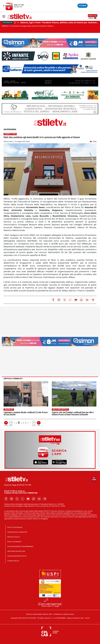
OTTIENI (83, 6)
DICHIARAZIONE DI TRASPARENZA (20, 546)
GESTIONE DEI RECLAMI (16, 551)
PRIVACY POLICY (14, 537)
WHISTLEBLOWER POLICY (17, 556)
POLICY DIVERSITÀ (14, 542)
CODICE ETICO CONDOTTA (17, 532)
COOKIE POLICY (13, 561)
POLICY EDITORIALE (15, 527)
